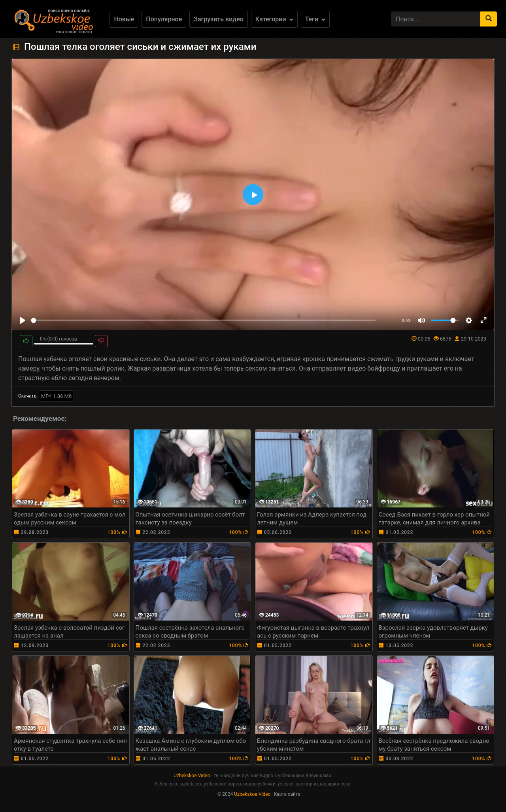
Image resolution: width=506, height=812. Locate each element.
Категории (274, 19)
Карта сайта (287, 794)
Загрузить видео (219, 19)
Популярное (164, 19)
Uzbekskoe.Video (192, 776)
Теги (315, 19)
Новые (124, 19)
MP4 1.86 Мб (56, 396)
